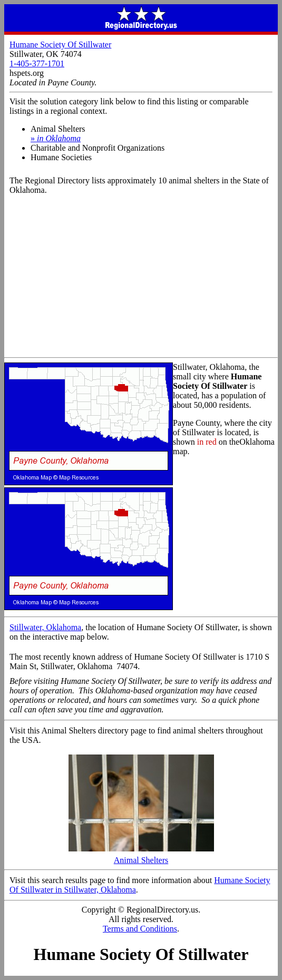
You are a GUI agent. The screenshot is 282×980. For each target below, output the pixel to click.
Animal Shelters (141, 856)
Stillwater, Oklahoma (45, 627)
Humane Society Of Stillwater (60, 45)
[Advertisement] (141, 278)
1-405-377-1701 (37, 63)
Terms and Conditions (140, 929)
